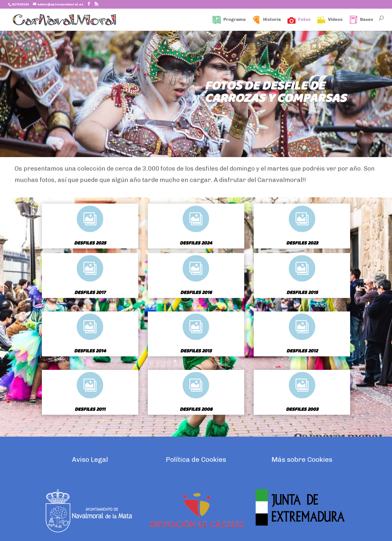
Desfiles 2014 (90, 351)
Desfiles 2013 (196, 351)
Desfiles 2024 (196, 243)
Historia (267, 20)
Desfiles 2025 (90, 243)
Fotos (299, 20)
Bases (361, 20)
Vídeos (330, 20)
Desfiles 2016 (196, 293)
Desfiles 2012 (302, 351)
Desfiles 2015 (302, 293)
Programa (229, 20)
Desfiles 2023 (302, 243)
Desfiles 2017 (90, 293)
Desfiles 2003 (302, 409)
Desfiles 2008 (196, 409)
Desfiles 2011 (90, 409)
